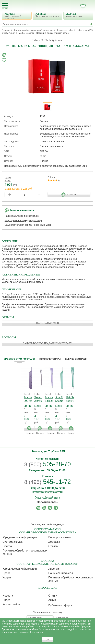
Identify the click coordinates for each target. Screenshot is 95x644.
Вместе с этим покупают (19, 359)
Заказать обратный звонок (47, 497)
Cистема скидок (13, 542)
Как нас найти (11, 604)
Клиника (48, 15)
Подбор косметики (60, 537)
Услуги (7, 577)
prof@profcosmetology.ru (48, 492)
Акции (52, 600)
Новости (8, 596)
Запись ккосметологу (69, 6)
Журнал (79, 15)
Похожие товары (50, 359)
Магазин (17, 16)
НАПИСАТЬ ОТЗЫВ (47, 323)
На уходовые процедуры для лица (23, 220)
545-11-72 (47, 482)
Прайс (6, 573)
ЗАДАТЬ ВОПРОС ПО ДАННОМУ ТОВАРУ (47, 343)
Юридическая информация (20, 537)
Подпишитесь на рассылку (48, 612)
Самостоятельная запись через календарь (28, 225)
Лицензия (54, 569)
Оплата (7, 546)
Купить (30, 428)
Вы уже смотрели (76, 359)
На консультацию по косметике (22, 216)
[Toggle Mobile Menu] (5, 6)
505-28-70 (47, 464)
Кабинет (76, 6)
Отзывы (53, 546)
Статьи (53, 596)
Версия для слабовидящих (47, 524)
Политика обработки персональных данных (25, 552)
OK (47, 640)
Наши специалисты (61, 573)
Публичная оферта (60, 605)
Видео (7, 600)
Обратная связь (48, 502)
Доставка (54, 542)
